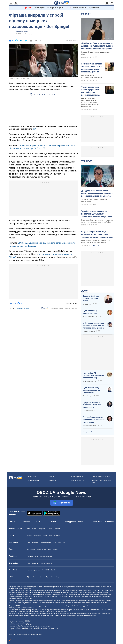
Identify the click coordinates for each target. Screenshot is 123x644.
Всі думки (87, 432)
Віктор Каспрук (88, 396)
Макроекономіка (47, 563)
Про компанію (32, 477)
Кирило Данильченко (90, 381)
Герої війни (28, 8)
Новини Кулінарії (46, 556)
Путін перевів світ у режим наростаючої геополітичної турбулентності (91, 390)
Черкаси (57, 529)
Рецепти (30, 556)
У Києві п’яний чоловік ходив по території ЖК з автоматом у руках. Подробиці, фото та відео (92, 68)
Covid (53, 570)
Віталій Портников (89, 317)
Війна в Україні (39, 8)
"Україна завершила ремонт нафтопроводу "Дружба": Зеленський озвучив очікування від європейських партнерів (98, 214)
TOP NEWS (87, 161)
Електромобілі (41, 549)
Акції (50, 549)
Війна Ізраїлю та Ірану (55, 8)
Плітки (35, 577)
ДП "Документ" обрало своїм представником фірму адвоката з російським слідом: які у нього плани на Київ (97, 193)
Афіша (29, 577)
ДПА (54, 542)
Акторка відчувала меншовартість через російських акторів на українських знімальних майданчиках (90, 103)
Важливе (86, 14)
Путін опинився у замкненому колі (90, 312)
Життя (53, 522)
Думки (85, 291)
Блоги (80, 522)
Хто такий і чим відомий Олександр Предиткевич (94, 200)
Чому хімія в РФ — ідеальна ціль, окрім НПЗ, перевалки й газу (94, 375)
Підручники (36, 542)
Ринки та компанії (33, 563)
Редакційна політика (23, 308)
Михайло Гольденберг (90, 425)
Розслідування (70, 522)
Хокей (45, 536)
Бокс (50, 536)
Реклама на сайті (33, 480)
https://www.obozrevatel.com (81, 587)
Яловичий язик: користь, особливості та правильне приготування (94, 420)
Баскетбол (37, 536)
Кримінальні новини (22, 31)
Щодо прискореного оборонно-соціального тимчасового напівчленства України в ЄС (93, 405)
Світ (38, 522)
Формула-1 (58, 536)
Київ (28, 529)
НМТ (64, 542)
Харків (34, 529)
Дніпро (50, 529)
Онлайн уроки (46, 542)
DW (34, 129)
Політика (26, 522)
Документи (52, 480)
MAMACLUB (45, 570)
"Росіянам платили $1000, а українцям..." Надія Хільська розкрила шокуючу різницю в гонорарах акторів (91, 91)
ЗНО (59, 542)
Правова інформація (77, 477)
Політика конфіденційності (100, 477)
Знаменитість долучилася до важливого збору (96, 53)
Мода (47, 577)
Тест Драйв (31, 549)
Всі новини (110, 522)
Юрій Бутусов (87, 304)
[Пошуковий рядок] (112, 3)
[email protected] (35, 629)
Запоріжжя (42, 529)
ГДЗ (28, 542)
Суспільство (97, 522)
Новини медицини (33, 570)
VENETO (68, 8)
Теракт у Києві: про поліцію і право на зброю (91, 298)
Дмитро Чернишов (89, 331)
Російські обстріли (80, 8)
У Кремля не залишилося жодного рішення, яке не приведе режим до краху (93, 325)
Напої (37, 556)
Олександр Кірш (88, 411)
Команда (52, 477)
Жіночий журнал (57, 577)
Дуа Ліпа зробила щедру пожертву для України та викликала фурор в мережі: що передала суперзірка (97, 46)
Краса (42, 577)
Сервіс (55, 549)
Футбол (29, 536)
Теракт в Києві (94, 8)
